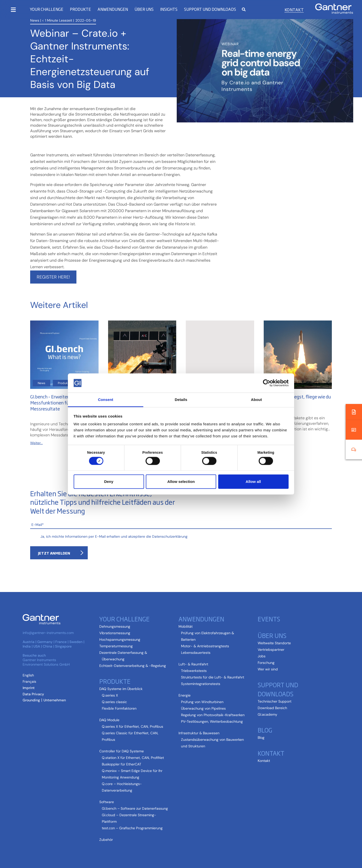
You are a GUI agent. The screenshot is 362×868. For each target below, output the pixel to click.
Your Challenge (47, 9)
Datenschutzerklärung (170, 536)
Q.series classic (114, 702)
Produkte (80, 9)
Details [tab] (181, 400)
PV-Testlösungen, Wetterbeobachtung (212, 721)
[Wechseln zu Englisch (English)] (28, 675)
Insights (169, 9)
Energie (185, 695)
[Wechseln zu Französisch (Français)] (29, 681)
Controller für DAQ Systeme (122, 751)
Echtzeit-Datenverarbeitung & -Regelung (133, 666)
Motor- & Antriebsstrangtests (205, 646)
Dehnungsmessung (115, 626)
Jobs (262, 656)
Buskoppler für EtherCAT (122, 764)
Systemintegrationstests (201, 684)
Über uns (144, 9)
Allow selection (181, 482)
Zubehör (106, 840)
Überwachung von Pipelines (203, 708)
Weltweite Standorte (274, 643)
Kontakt (294, 10)
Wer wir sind (268, 669)
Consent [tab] (106, 400)
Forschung (266, 663)
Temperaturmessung (116, 646)
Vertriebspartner (271, 650)
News (35, 20)
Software (107, 802)
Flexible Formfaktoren (119, 708)
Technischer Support (275, 701)
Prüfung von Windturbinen (202, 702)
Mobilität (186, 626)
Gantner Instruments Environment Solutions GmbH (46, 662)
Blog (265, 730)
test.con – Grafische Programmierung (132, 828)
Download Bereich (272, 708)
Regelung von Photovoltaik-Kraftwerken (213, 715)
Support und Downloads (210, 9)
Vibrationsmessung (115, 633)
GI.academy (267, 714)
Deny (109, 482)
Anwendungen (113, 9)
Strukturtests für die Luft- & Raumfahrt (213, 677)
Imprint (29, 688)
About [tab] (256, 400)
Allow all (253, 482)
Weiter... (36, 443)
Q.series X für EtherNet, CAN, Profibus (132, 726)
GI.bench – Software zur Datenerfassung (135, 808)
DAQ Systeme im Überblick (121, 689)
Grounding (31, 700)
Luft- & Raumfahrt (193, 664)
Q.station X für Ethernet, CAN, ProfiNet (133, 758)
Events (269, 619)
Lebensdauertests (196, 653)
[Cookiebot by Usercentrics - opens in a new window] (267, 383)
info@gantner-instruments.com (48, 633)
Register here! (53, 277)
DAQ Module (109, 720)
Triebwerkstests (194, 671)
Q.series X (110, 695)
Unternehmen (55, 700)
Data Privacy (33, 694)
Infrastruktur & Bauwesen (199, 733)
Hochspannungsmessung (120, 639)
